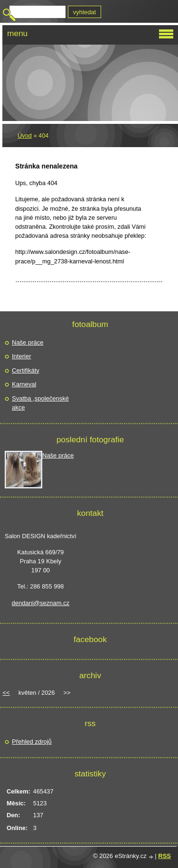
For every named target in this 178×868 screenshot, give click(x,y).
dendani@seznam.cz (41, 603)
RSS (164, 856)
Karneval (24, 384)
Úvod (25, 135)
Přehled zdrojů (32, 742)
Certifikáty (26, 370)
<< (6, 693)
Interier (21, 356)
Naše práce (28, 342)
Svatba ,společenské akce (40, 403)
